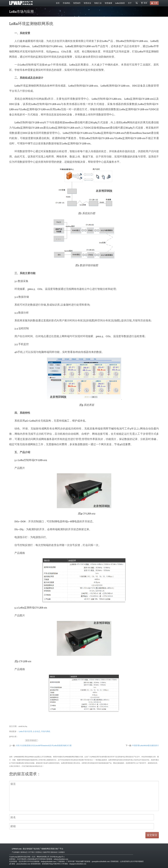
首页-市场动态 (31, 740)
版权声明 (47, 852)
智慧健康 (108, 3)
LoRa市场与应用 (25, 731)
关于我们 (31, 852)
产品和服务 (16, 852)
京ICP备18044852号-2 (57, 857)
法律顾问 (62, 852)
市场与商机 (46, 731)
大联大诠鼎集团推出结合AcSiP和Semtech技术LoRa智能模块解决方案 (44, 745)
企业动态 (36, 731)
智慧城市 (77, 3)
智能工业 (98, 3)
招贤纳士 (39, 852)
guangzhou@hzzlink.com (101, 861)
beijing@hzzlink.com (48, 861)
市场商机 (66, 3)
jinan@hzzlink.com (23, 864)
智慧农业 (87, 3)
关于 (130, 3)
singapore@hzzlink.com (78, 864)
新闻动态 (24, 852)
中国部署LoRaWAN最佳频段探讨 (145, 745)
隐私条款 (54, 852)
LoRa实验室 (120, 3)
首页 (58, 3)
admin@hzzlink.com (61, 859)
